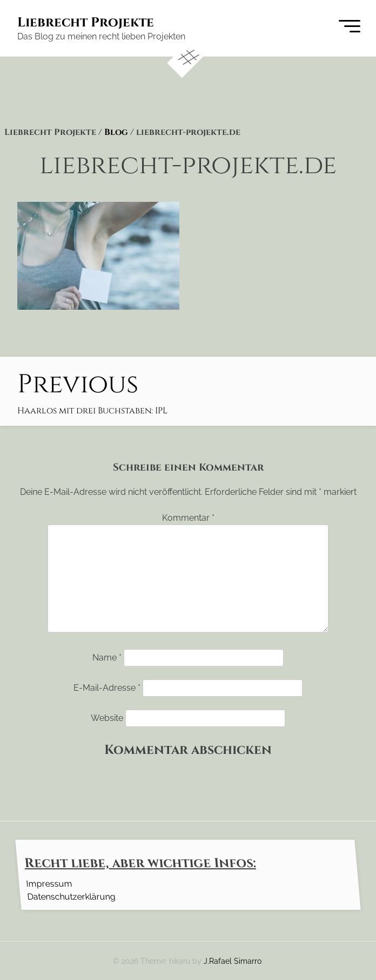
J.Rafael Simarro (233, 961)
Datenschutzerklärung (71, 896)
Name (107, 658)
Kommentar (188, 518)
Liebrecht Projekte (86, 23)
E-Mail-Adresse (107, 688)
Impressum (49, 883)
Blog (116, 132)
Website (107, 718)
